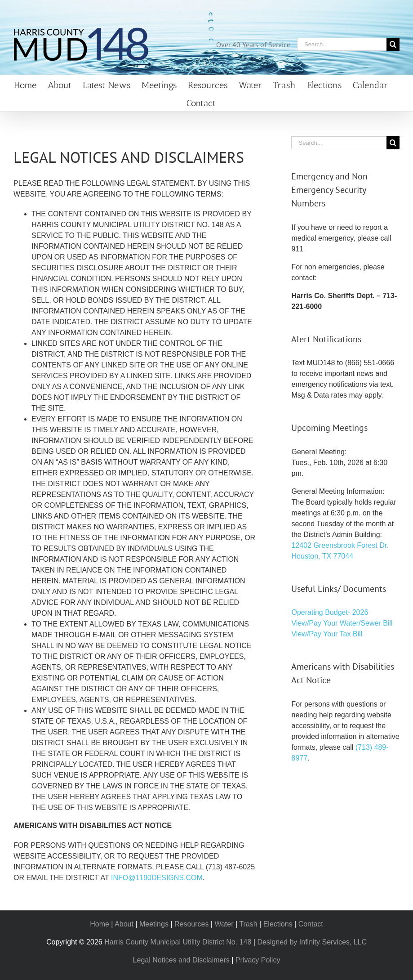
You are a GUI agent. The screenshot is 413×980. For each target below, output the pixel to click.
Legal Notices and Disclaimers (181, 960)
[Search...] (342, 44)
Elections (278, 924)
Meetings (154, 924)
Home (100, 924)
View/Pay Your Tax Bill (327, 634)
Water (224, 924)
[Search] (393, 44)
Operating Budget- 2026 (330, 612)
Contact (311, 924)
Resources (191, 924)
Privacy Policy (258, 960)
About (124, 924)
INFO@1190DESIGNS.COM (157, 878)
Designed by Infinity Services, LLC (312, 942)
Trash (248, 924)
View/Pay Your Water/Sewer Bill (342, 623)
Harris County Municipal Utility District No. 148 (178, 942)
